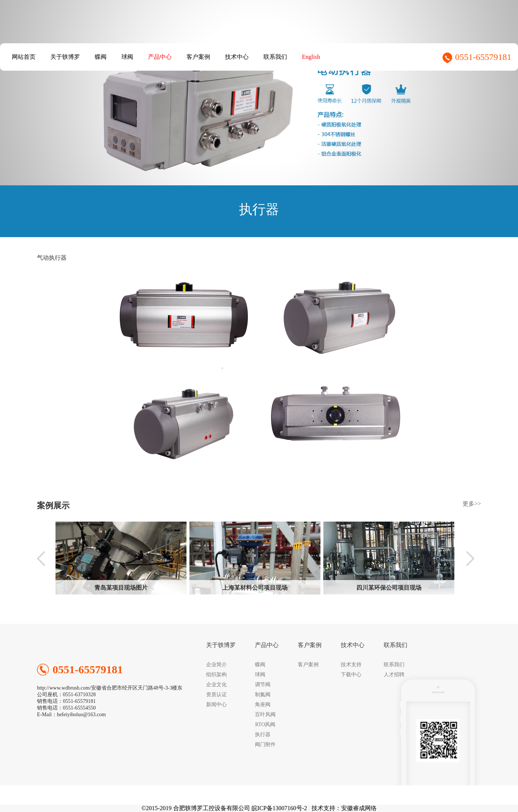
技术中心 (237, 57)
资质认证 (216, 695)
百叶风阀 (265, 715)
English (311, 57)
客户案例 (198, 57)
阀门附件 (265, 744)
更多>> (472, 504)
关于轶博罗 (65, 57)
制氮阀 (263, 695)
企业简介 (216, 665)
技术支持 (351, 665)
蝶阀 (101, 57)
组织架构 (216, 675)
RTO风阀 (265, 725)
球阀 (127, 57)
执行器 (263, 734)
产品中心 (160, 57)
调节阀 (263, 685)
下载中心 (351, 675)
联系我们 (275, 57)
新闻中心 (216, 705)
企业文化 (216, 685)
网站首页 (24, 57)
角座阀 (263, 705)
